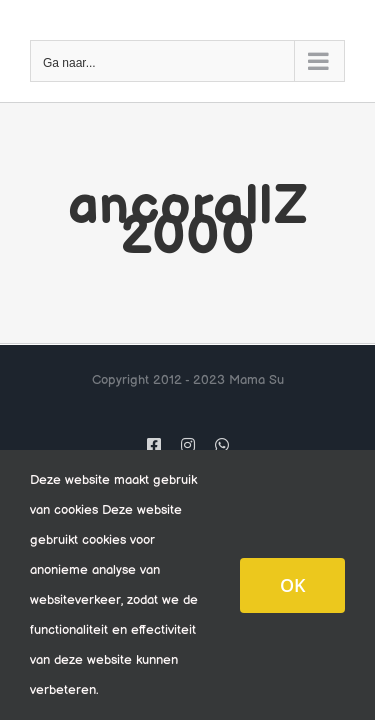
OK (292, 585)
